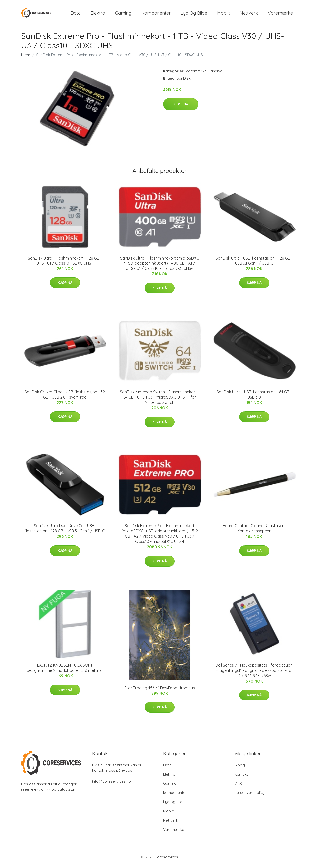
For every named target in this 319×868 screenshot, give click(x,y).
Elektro (98, 14)
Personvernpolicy (249, 795)
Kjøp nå (181, 107)
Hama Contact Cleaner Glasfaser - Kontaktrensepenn (254, 531)
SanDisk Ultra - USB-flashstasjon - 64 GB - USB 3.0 (254, 397)
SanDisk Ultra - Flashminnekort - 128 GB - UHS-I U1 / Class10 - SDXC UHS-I (65, 263)
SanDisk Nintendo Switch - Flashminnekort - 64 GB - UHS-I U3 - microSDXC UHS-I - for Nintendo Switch (159, 400)
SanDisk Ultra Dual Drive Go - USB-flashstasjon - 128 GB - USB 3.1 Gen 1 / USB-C (65, 531)
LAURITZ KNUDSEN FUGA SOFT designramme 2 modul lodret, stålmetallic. (65, 670)
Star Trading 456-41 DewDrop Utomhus (160, 690)
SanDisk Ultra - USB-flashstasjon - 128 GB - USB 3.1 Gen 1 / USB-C (254, 263)
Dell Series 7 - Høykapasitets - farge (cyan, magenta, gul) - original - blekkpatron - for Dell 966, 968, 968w (254, 673)
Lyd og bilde (194, 14)
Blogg (240, 767)
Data (76, 14)
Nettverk (249, 14)
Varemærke (280, 14)
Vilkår (239, 786)
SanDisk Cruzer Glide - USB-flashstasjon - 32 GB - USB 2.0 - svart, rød (65, 397)
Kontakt (241, 777)
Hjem (26, 57)
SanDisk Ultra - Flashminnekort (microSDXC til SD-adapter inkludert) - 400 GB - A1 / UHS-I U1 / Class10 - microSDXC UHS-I (160, 266)
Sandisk (215, 73)
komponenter (156, 14)
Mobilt (223, 14)
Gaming (123, 14)
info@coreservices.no (112, 784)
